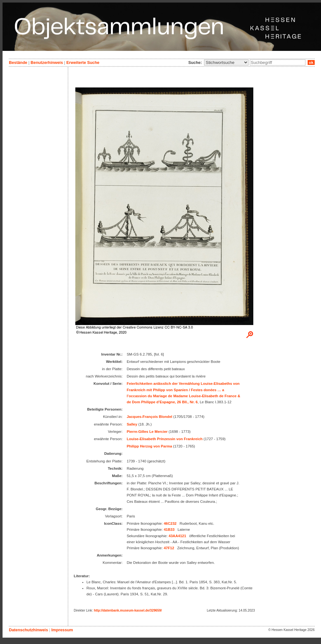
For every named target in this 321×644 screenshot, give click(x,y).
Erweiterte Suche (83, 62)
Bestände (18, 62)
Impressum (62, 630)
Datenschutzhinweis (28, 630)
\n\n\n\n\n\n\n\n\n (226, 62)
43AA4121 (178, 536)
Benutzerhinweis (47, 62)
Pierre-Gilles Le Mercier (147, 432)
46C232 (170, 523)
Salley (132, 424)
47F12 (169, 548)
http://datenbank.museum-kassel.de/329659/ (128, 610)
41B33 (169, 530)
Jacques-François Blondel (150, 417)
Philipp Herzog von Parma (150, 446)
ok (311, 62)
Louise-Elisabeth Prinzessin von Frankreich (165, 439)
